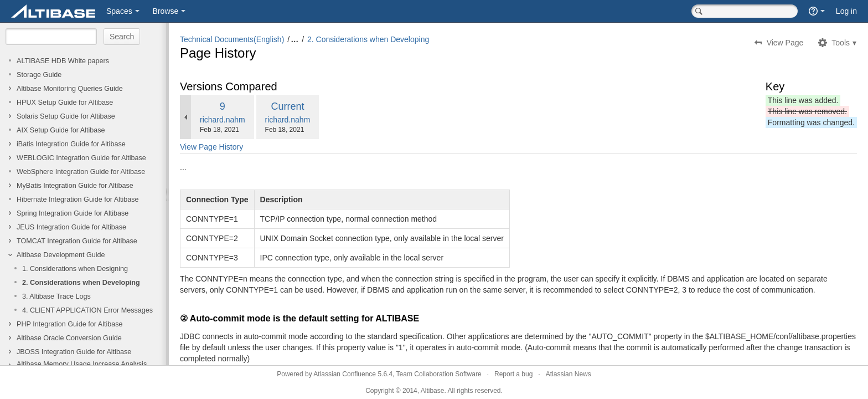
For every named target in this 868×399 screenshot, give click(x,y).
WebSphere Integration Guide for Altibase (81, 172)
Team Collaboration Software (439, 374)
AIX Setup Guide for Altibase (61, 130)
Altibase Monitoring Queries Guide (70, 89)
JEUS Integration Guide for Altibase (71, 227)
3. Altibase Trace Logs (56, 296)
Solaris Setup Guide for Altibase (66, 116)
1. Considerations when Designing (75, 269)
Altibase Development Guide (61, 255)
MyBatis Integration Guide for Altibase (75, 186)
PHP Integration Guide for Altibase (70, 324)
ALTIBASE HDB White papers (63, 61)
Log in (846, 11)
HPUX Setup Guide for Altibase (65, 103)
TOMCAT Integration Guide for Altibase (77, 241)
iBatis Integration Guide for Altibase (71, 144)
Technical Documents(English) (232, 39)
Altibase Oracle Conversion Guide (69, 338)
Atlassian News (569, 374)
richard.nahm (223, 120)
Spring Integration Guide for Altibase (73, 213)
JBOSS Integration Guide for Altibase (74, 352)
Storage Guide (39, 75)
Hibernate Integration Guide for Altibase (78, 199)
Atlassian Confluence (345, 374)
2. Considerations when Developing (81, 283)
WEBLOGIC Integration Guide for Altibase (81, 158)
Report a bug (513, 374)
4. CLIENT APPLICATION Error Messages (87, 310)
